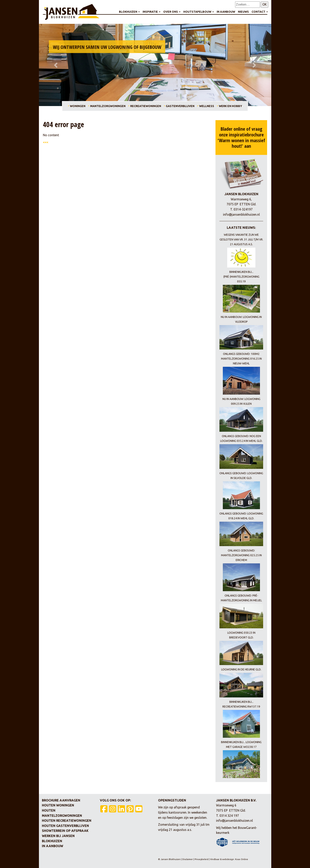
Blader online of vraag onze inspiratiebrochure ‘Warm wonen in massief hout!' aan (241, 137)
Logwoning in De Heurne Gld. (241, 669)
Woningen (78, 106)
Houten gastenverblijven (65, 826)
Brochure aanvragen (61, 800)
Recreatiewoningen (146, 106)
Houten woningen (58, 805)
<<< (46, 142)
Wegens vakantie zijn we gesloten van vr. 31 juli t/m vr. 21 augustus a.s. (241, 239)
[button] (56, 65)
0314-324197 (243, 209)
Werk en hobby (230, 106)
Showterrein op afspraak (65, 831)
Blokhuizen (129, 12)
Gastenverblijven (180, 106)
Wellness (207, 106)
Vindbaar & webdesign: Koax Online (229, 859)
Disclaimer (188, 859)
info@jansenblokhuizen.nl (241, 214)
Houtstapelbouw (199, 12)
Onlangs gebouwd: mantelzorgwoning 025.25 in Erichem (241, 555)
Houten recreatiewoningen (67, 821)
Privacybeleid (201, 859)
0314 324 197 (229, 816)
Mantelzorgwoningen (108, 106)
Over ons (172, 12)
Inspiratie (152, 12)
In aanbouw (226, 12)
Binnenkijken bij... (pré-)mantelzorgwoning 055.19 (241, 277)
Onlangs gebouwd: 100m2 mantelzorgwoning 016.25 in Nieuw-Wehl (241, 359)
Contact (260, 12)
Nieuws (243, 12)
